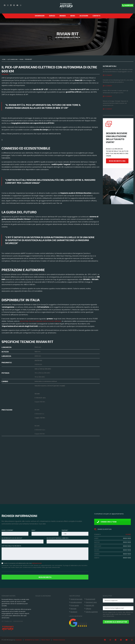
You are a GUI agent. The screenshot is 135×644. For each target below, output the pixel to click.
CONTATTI (96, 16)
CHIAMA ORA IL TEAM (107, 522)
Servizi (52, 16)
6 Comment (107, 75)
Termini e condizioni (59, 640)
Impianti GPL (90, 605)
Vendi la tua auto (76, 599)
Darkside (19, 640)
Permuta (73, 609)
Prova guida (75, 605)
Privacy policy (46, 640)
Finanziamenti (90, 599)
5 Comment (107, 96)
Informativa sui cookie (32, 640)
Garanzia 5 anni (91, 602)
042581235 (129, 5)
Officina (88, 609)
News (73, 16)
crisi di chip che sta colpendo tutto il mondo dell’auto (40, 321)
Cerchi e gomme (92, 612)
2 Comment (107, 86)
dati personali (37, 563)
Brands (63, 16)
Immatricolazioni (76, 602)
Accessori (84, 16)
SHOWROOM (40, 16)
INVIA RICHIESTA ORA (117, 161)
